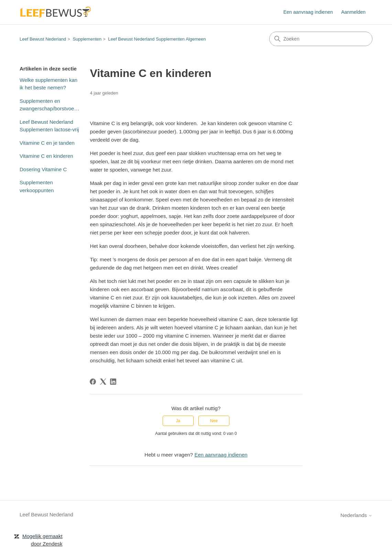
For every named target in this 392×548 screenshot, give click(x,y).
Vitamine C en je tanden (47, 143)
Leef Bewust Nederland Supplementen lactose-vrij (49, 126)
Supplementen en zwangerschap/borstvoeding (50, 105)
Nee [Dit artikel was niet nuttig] (214, 421)
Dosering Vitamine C (43, 169)
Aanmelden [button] (353, 12)
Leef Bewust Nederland (43, 39)
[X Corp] (103, 382)
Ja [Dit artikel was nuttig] (178, 421)
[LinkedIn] (113, 382)
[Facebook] (93, 382)
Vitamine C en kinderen (46, 156)
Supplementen (87, 39)
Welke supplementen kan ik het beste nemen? (48, 84)
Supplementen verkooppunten (37, 186)
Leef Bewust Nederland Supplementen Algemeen (157, 39)
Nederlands (356, 515)
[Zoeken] (321, 39)
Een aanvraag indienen (308, 12)
